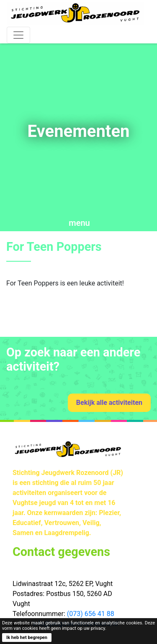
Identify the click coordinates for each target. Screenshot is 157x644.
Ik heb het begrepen (27, 638)
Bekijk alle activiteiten (109, 403)
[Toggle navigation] (18, 35)
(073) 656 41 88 (91, 614)
